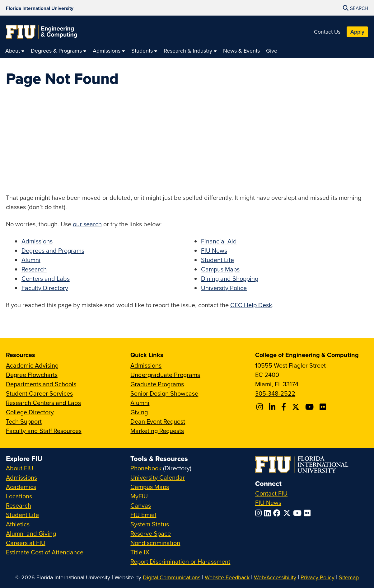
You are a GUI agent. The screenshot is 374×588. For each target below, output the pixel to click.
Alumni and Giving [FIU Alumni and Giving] (31, 533)
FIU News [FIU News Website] (268, 503)
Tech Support (24, 421)
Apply (357, 32)
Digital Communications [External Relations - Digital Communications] (172, 577)
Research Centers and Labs (43, 403)
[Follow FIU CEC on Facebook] (285, 407)
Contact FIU (271, 493)
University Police (224, 288)
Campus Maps (220, 269)
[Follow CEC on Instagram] (261, 407)
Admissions (37, 241)
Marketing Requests (157, 431)
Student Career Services (39, 393)
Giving (139, 412)
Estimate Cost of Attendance (45, 552)
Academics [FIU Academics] (21, 487)
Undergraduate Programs (165, 375)
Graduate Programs (157, 384)
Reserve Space (151, 533)
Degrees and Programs (53, 250)
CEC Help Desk (251, 305)
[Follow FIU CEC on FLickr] (324, 407)
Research (34, 269)
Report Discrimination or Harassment (180, 561)
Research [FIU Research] (19, 505)
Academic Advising (32, 365)
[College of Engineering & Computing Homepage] (41, 32)
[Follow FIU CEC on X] (297, 407)
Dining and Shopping (230, 278)
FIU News (214, 250)
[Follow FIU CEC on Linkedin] (273, 407)
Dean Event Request (158, 421)
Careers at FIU (26, 543)
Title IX (140, 552)
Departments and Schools (41, 384)
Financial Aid (219, 241)
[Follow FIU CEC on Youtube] (310, 407)
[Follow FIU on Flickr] (309, 513)
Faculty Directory (45, 288)
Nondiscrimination (155, 543)
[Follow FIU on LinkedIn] (269, 513)
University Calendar (158, 477)
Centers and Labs (46, 278)
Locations (19, 496)
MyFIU (139, 496)
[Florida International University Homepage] (40, 8)
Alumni (31, 260)
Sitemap (349, 577)
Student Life (217, 260)
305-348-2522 (275, 393)
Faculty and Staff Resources (44, 431)
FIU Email (143, 515)
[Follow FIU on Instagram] (260, 513)
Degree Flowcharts (32, 375)
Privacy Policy (318, 577)
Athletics (18, 524)
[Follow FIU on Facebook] (278, 513)
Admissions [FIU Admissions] (21, 477)
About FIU (20, 468)
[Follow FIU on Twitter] (288, 513)
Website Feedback (227, 577)
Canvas (141, 505)
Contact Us (327, 32)
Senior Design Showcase (164, 393)
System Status (150, 524)
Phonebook (146, 468)
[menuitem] (15, 51)
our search (87, 224)
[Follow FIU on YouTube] (299, 513)
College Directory (30, 412)
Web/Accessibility (275, 577)
